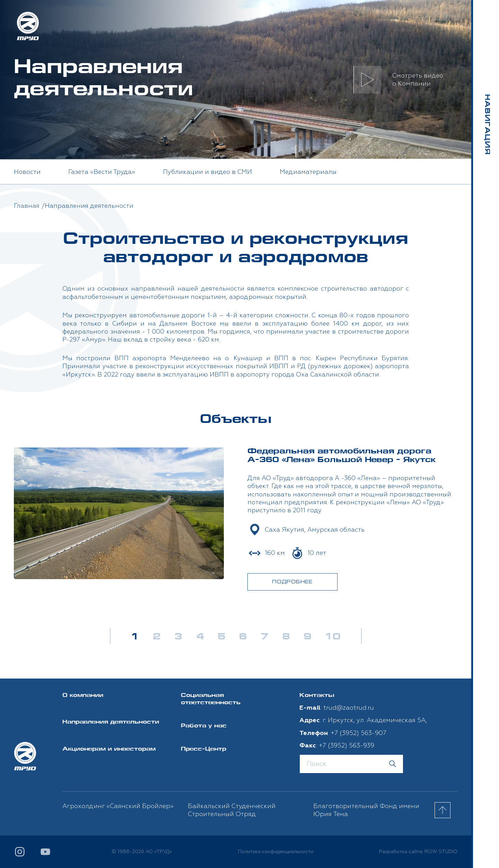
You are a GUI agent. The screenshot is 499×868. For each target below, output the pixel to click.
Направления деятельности (111, 722)
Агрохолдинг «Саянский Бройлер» (118, 806)
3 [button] (178, 637)
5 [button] (221, 637)
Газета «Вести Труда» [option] (102, 172)
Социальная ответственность (211, 699)
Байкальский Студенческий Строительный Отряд (232, 810)
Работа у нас (204, 726)
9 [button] (307, 637)
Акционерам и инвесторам (109, 749)
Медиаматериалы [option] (308, 172)
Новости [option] (27, 172)
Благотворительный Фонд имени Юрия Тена (366, 810)
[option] (236, 519)
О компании (83, 696)
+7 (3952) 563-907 (358, 733)
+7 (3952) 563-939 (347, 746)
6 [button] (243, 637)
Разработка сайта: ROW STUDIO (418, 852)
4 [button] (200, 637)
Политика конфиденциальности (276, 852)
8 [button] (286, 637)
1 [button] (135, 637)
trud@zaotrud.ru (349, 708)
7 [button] (264, 637)
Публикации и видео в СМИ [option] (207, 172)
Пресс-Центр (204, 749)
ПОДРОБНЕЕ (292, 582)
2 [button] (157, 637)
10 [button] (333, 637)
